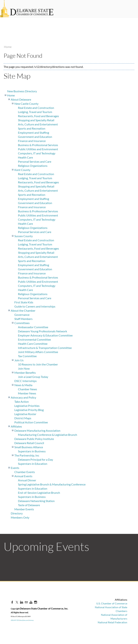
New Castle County (26, 104)
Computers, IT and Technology (37, 153)
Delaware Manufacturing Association (37, 431)
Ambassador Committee (33, 327)
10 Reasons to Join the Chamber (38, 364)
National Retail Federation (112, 622)
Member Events (24, 509)
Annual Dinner (27, 480)
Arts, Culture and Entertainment (38, 124)
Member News (27, 393)
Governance (22, 315)
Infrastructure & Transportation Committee (45, 348)
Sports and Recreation (32, 128)
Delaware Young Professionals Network (42, 331)
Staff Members (23, 319)
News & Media (23, 385)
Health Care (25, 157)
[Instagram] (36, 602)
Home (8, 47)
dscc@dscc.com (24, 620)
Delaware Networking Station (36, 501)
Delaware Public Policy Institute (34, 439)
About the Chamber (23, 310)
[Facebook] (12, 602)
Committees (22, 323)
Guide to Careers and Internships (35, 306)
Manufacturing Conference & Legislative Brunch (48, 435)
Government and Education (35, 137)
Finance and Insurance (32, 141)
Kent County (22, 170)
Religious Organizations (33, 166)
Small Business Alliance (29, 447)
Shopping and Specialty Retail (36, 120)
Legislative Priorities (27, 406)
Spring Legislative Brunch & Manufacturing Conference (52, 484)
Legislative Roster (25, 414)
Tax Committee (27, 356)
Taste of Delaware (29, 505)
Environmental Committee (34, 339)
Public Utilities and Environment (38, 149)
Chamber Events (25, 472)
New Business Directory (22, 91)
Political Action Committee (31, 422)
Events (15, 468)
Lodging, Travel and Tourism (35, 112)
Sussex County (24, 236)
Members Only (20, 517)
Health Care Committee (33, 344)
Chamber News (27, 389)
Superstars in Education (33, 464)
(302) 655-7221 (15, 620)
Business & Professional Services (38, 145)
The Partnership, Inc (27, 455)
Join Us (19, 360)
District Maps (23, 418)
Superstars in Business (32, 451)
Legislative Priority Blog (29, 410)
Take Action (22, 402)
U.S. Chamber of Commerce (112, 603)
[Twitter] (17, 602)
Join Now (24, 368)
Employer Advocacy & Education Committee (45, 335)
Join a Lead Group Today (33, 377)
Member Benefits (25, 373)
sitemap (31, 620)
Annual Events (23, 476)
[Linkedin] (22, 602)
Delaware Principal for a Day (35, 459)
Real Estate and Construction (36, 108)
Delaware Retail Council (29, 443)
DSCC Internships (26, 381)
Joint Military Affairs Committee (38, 352)
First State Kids (24, 302)
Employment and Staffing (34, 133)
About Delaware (21, 99)
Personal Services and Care (35, 161)
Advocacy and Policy (23, 397)
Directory (17, 513)
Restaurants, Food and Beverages (38, 116)
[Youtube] (31, 602)
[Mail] (26, 602)
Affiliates (16, 426)
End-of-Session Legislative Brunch (39, 493)
